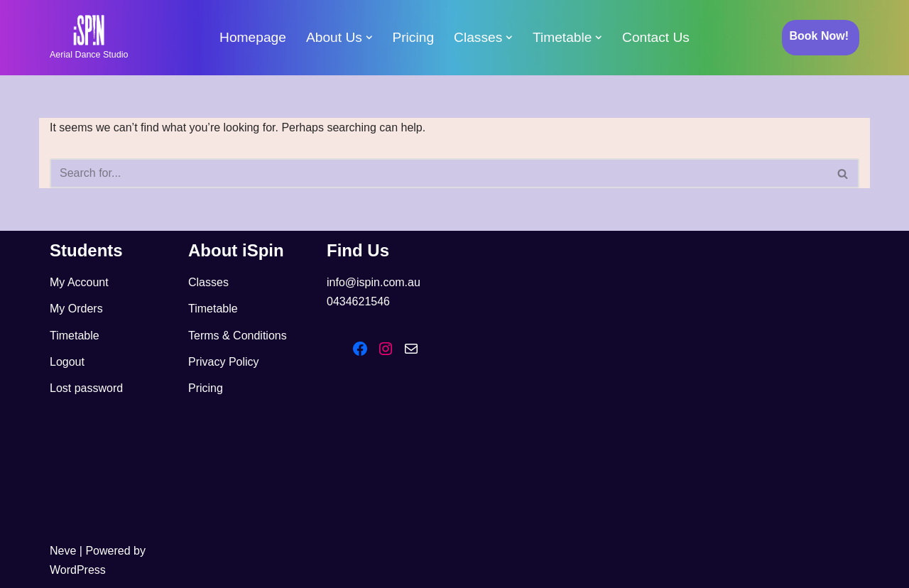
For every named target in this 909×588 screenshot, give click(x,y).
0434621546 (358, 301)
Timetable (75, 336)
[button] (369, 38)
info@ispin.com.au (374, 282)
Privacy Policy (224, 362)
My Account (79, 282)
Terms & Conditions (238, 336)
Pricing (413, 37)
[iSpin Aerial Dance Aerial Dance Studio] (89, 38)
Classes (208, 282)
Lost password (86, 388)
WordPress (78, 570)
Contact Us (656, 37)
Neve (63, 551)
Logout (67, 362)
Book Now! (819, 36)
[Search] (439, 173)
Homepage (253, 37)
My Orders (76, 309)
